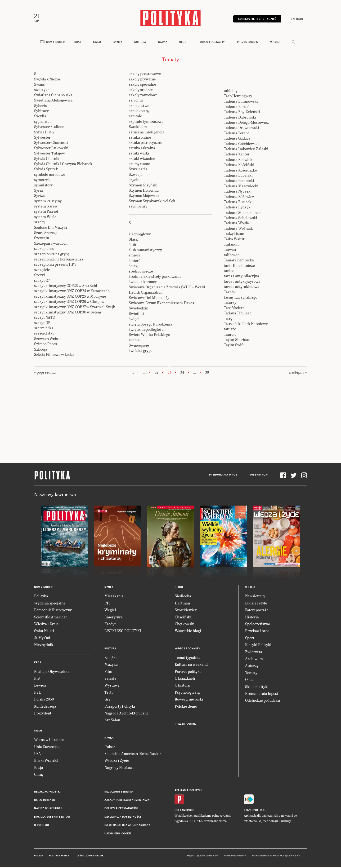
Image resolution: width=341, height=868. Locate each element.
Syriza (39, 197)
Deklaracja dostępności (123, 818)
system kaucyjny (48, 202)
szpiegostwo (139, 107)
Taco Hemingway (238, 97)
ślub (132, 246)
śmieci (134, 256)
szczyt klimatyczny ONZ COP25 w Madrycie (70, 297)
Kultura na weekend (191, 666)
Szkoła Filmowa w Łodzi (54, 355)
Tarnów (230, 293)
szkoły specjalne (142, 86)
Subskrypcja (259, 476)
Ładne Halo (212, 857)
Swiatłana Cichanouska (53, 96)
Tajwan (230, 251)
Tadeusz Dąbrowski (240, 118)
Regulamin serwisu (119, 793)
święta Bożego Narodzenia (150, 325)
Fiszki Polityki (255, 811)
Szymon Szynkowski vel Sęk (152, 202)
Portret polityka (188, 672)
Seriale (110, 679)
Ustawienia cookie (118, 835)
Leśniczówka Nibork (90, 857)
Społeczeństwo (258, 625)
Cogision (200, 857)
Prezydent (43, 714)
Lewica (40, 686)
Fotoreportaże (257, 611)
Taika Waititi (235, 240)
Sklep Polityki (257, 688)
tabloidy (231, 92)
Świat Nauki (44, 632)
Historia (252, 618)
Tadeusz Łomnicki (239, 182)
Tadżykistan (234, 235)
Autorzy (252, 667)
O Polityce (42, 826)
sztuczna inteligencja (147, 133)
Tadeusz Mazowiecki (241, 187)
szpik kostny (139, 112)
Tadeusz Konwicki (239, 161)
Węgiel (110, 611)
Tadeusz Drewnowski (241, 129)
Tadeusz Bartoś (236, 108)
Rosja (39, 769)
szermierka (44, 329)
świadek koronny (143, 283)
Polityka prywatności (121, 810)
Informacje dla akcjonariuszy (127, 826)
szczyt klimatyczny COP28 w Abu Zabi (66, 287)
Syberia (40, 107)
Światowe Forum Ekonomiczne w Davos (161, 304)
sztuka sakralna (142, 149)
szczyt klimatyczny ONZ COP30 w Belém (68, 313)
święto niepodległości (147, 330)
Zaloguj (296, 20)
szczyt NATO (45, 319)
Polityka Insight (60, 857)
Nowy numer (55, 43)
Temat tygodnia (188, 659)
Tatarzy (230, 304)
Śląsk (133, 240)
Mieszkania (114, 597)
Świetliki (136, 315)
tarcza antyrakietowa (242, 288)
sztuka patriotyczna (145, 144)
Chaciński (183, 618)
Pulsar (110, 748)
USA (38, 755)
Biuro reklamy (45, 801)
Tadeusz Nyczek (237, 192)
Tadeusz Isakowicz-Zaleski (246, 150)
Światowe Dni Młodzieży (149, 299)
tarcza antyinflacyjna (241, 277)
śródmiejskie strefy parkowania (155, 277)
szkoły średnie (141, 91)
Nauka (163, 43)
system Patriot (46, 213)
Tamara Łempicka (239, 261)
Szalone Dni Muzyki (51, 228)
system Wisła (45, 218)
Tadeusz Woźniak (238, 229)
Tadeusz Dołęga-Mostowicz (246, 124)
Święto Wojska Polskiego (149, 336)
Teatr (109, 693)
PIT (107, 604)
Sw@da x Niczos (47, 80)
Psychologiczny (188, 693)
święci (134, 320)
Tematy (251, 674)
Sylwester (42, 138)
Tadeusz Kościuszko (240, 171)
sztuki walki (139, 154)
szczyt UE (42, 324)
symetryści (43, 181)
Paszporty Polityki (120, 707)
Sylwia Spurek (46, 170)
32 (157, 373)
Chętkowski (185, 625)
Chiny (39, 776)
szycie (134, 181)
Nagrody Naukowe (119, 769)
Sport (250, 639)
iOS (177, 811)
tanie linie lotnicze (239, 267)
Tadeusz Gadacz (237, 139)
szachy (40, 223)
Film (108, 672)
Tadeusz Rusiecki (238, 203)
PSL (37, 693)
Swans (39, 86)
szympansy (138, 207)
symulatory (43, 186)
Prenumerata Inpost (224, 476)
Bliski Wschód (46, 762)
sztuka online (140, 138)
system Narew (46, 207)
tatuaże (230, 330)
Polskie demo (186, 707)
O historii (183, 686)
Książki (111, 659)
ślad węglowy (140, 235)
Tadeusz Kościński (239, 166)
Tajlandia (232, 245)
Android (188, 811)
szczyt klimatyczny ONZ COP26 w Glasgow (69, 303)
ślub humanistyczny (145, 251)
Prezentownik (248, 43)
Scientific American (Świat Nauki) (133, 755)
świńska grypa (141, 352)
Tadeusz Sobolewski (240, 219)
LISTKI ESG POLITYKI (123, 632)
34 (182, 373)
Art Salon (112, 721)
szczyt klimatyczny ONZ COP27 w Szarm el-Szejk (75, 308)
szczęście (42, 271)
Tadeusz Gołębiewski (241, 145)
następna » (298, 373)
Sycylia (40, 117)
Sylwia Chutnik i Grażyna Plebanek (63, 165)
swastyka (42, 91)
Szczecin (42, 239)
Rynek (118, 43)
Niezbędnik (44, 646)
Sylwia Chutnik (47, 160)
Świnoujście (139, 346)
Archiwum (254, 660)
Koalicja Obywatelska (52, 672)
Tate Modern (234, 309)
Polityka (41, 597)
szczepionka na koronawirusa (59, 260)
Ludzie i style (256, 604)
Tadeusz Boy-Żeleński (242, 113)
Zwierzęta (254, 653)
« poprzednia (45, 373)
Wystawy (112, 686)
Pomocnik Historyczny (53, 611)
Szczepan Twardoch (51, 244)
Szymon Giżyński (143, 186)
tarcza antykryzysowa (242, 282)
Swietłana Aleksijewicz (53, 101)
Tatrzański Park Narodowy (246, 325)
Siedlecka (183, 597)
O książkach (185, 679)
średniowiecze (141, 272)
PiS (37, 679)
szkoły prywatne (142, 80)
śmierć (135, 262)
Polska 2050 (44, 700)
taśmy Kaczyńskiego (240, 298)
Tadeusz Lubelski (238, 176)
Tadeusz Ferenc (237, 134)
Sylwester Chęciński (51, 144)
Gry (108, 700)
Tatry (228, 319)
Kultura (140, 43)
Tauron (230, 335)
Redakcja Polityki (47, 793)
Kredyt (110, 625)
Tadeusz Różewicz (239, 198)
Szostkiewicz (186, 611)
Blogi (183, 43)
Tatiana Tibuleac (238, 314)
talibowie (232, 256)
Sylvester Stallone (49, 128)
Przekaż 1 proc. (258, 632)
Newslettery (255, 597)
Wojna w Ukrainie (49, 741)
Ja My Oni (42, 639)
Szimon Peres (45, 345)
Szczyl (40, 276)
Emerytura (114, 618)
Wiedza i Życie (46, 625)
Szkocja (41, 350)
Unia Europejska (48, 748)
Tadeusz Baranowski (241, 102)
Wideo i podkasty (212, 43)
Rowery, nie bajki (189, 700)
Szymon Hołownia (144, 191)
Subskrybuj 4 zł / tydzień (256, 20)
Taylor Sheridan (237, 341)
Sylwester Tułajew (49, 154)
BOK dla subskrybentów (52, 818)
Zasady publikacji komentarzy (127, 801)
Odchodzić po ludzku (262, 702)
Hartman (182, 604)
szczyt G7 (42, 281)
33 (169, 374)
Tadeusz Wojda (236, 224)
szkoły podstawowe (145, 75)
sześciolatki (44, 334)
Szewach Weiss (47, 340)
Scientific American (51, 618)
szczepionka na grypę (52, 255)
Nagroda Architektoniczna (126, 714)
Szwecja (136, 175)
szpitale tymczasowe (146, 122)
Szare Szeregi (45, 234)
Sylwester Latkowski (51, 149)
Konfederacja (45, 707)
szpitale (135, 117)
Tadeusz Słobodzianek (242, 214)
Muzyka (111, 666)
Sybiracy (41, 112)
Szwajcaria (138, 170)
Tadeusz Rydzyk (237, 208)
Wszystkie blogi (188, 632)
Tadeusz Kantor (237, 155)
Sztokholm (138, 128)
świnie (134, 341)
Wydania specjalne (50, 604)
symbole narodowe (50, 175)
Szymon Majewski (144, 197)
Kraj (78, 43)
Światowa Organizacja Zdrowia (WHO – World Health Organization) (167, 291)
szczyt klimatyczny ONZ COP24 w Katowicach (72, 292)
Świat (97, 43)
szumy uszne (139, 165)
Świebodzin (139, 309)
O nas (250, 681)
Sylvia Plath (44, 133)
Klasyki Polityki (258, 646)
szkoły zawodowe (143, 96)
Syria (38, 191)
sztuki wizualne (142, 160)
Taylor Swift (234, 346)
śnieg (133, 267)
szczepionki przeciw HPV (55, 266)
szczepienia (44, 250)
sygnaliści (42, 122)
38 (207, 373)
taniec (229, 272)
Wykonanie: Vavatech (235, 857)
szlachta (136, 101)
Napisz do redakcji (48, 810)
